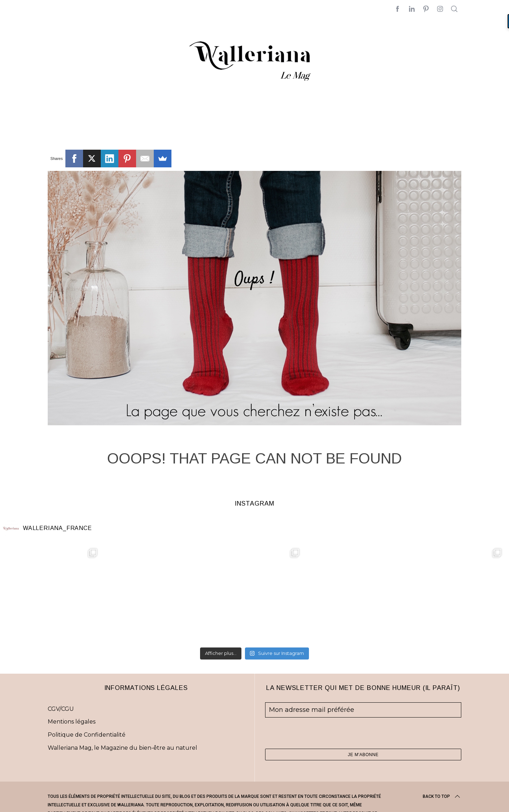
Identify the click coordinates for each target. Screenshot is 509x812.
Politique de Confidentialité (87, 735)
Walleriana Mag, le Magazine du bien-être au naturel (122, 748)
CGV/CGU (61, 709)
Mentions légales (72, 722)
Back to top (442, 796)
